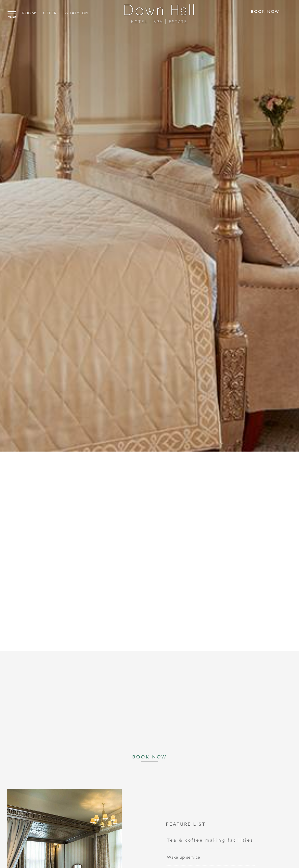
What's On (77, 13)
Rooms (30, 13)
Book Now (265, 12)
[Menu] (11, 12)
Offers (51, 13)
